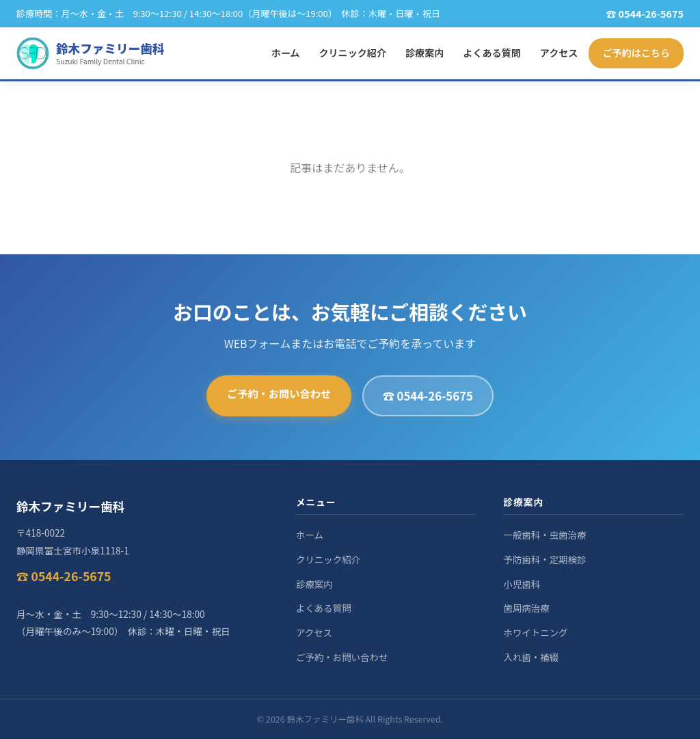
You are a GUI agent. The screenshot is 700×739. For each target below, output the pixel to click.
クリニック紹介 (352, 53)
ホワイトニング (535, 632)
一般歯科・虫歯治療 (544, 535)
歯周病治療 (526, 608)
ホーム (286, 53)
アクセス (559, 53)
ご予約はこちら (636, 53)
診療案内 (425, 53)
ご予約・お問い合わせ (279, 393)
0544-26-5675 (651, 13)
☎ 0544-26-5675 (428, 396)
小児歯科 (522, 584)
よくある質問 (492, 53)
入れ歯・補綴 (531, 657)
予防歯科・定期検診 (544, 559)
